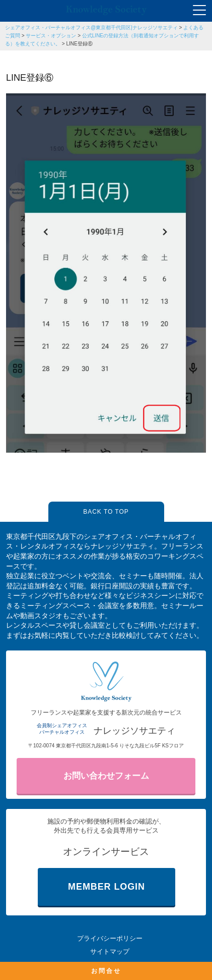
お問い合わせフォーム (106, 776)
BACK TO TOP (106, 512)
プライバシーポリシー (110, 938)
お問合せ (106, 971)
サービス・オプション (51, 36)
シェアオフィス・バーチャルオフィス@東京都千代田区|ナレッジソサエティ (91, 28)
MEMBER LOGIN (107, 887)
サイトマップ (110, 951)
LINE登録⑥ (79, 44)
